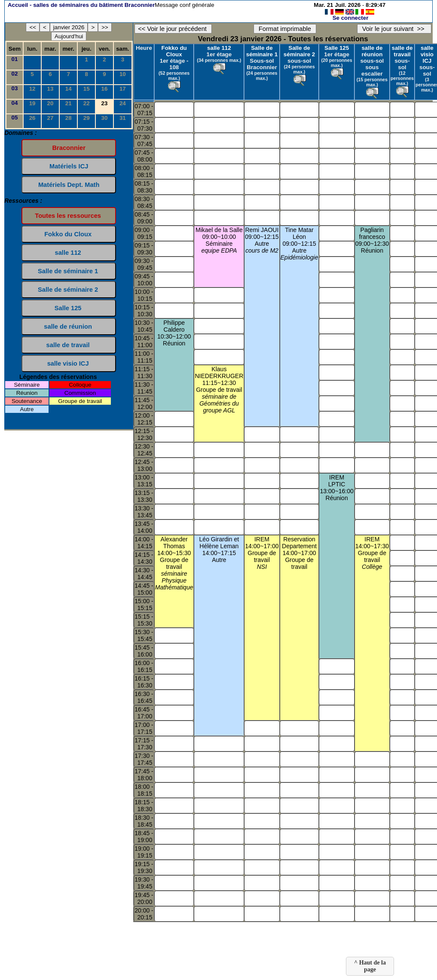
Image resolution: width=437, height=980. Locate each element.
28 (69, 118)
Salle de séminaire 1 (262, 51)
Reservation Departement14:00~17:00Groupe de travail (299, 553)
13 (50, 89)
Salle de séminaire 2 (299, 51)
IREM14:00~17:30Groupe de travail (372, 553)
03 (15, 88)
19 (32, 103)
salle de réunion (372, 51)
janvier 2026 (69, 27)
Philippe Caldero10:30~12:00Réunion (174, 333)
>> (105, 27)
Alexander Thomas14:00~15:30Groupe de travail (174, 563)
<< (33, 27)
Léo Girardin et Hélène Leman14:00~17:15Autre (219, 550)
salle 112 (219, 48)
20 (50, 103)
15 (87, 89)
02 (15, 74)
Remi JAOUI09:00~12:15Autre (262, 240)
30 (105, 118)
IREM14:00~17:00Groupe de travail (262, 553)
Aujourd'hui (69, 36)
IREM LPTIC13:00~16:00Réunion (336, 488)
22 (87, 103)
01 (15, 59)
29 (87, 118)
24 (123, 103)
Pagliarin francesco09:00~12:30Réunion (372, 240)
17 (123, 89)
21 (69, 103)
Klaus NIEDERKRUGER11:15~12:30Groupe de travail (219, 390)
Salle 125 (337, 48)
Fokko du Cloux (174, 51)
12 (32, 89)
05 (15, 118)
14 (69, 89)
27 (50, 118)
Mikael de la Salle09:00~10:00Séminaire (219, 240)
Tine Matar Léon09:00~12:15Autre (299, 244)
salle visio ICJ (427, 54)
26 (32, 118)
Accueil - (81, 5)
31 (123, 118)
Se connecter (351, 18)
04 (15, 103)
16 (105, 89)
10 (123, 74)
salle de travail (402, 51)
